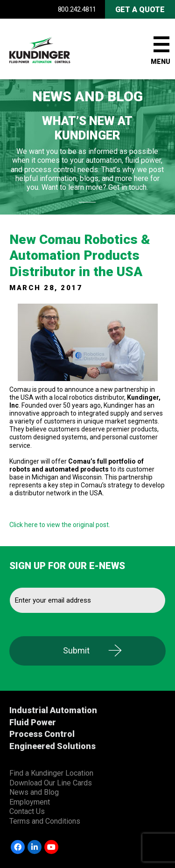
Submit (76, 650)
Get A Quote (140, 10)
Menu (161, 62)
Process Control (42, 734)
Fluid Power (33, 722)
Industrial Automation (53, 710)
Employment (30, 802)
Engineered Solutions (52, 746)
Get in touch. (128, 187)
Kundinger (56, 49)
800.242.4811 (77, 9)
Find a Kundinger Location (51, 773)
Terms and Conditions (45, 821)
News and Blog (34, 792)
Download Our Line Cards (51, 783)
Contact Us (27, 811)
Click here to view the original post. (60, 525)
